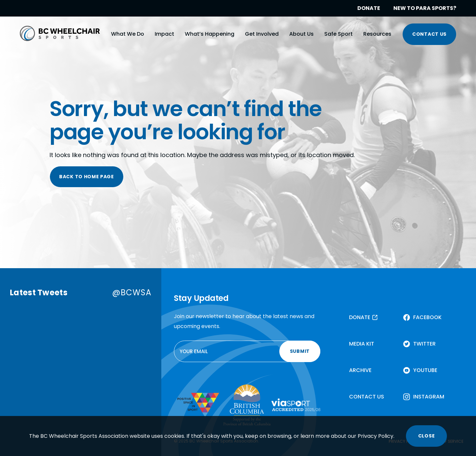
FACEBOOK (427, 317)
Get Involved (262, 34)
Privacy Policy (376, 436)
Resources (377, 34)
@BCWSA (132, 292)
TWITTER (424, 344)
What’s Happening (210, 34)
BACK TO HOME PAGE (87, 177)
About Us (301, 34)
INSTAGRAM (429, 397)
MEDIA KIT (362, 344)
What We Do (128, 34)
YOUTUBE (425, 370)
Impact (164, 34)
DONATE (369, 8)
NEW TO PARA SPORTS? (425, 8)
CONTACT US (429, 34)
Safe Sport (338, 34)
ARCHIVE (360, 370)
